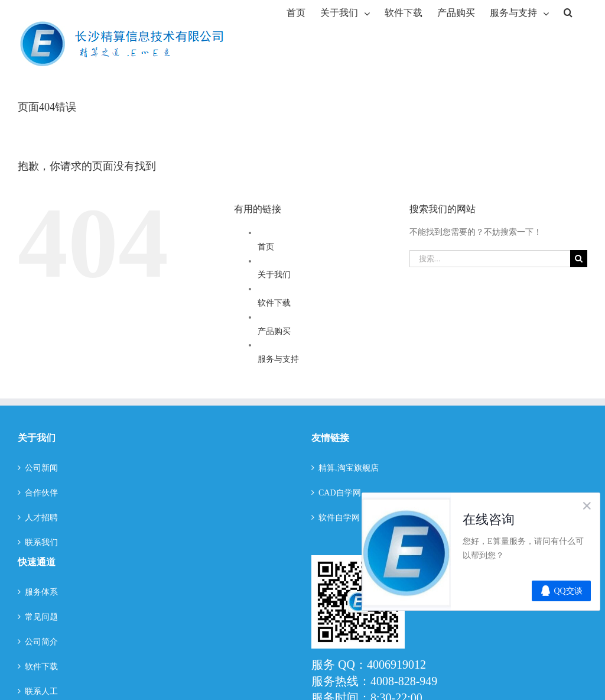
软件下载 (274, 303)
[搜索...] (490, 259)
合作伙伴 (41, 493)
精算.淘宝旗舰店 (349, 468)
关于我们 (274, 275)
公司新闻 (41, 468)
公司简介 (41, 642)
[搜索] (568, 12)
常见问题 (41, 617)
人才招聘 (41, 518)
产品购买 (274, 331)
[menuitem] (296, 12)
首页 (266, 247)
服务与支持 (278, 359)
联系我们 (41, 542)
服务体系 (41, 592)
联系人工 (41, 691)
